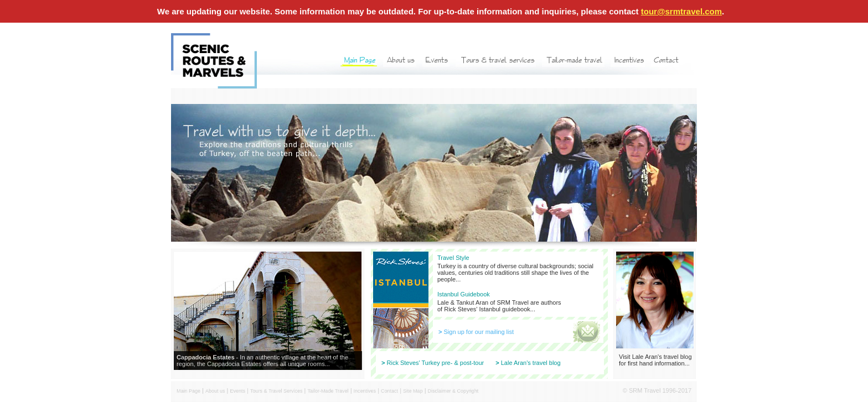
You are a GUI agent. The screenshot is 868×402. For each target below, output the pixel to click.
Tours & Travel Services (277, 391)
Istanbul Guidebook (464, 294)
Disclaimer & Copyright (453, 391)
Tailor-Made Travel (328, 391)
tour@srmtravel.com (681, 11)
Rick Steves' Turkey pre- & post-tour (436, 363)
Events (238, 391)
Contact (389, 391)
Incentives (365, 391)
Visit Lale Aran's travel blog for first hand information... (655, 360)
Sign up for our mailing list (479, 332)
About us (215, 391)
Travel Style (453, 258)
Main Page (188, 391)
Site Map (413, 391)
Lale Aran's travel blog (531, 363)
